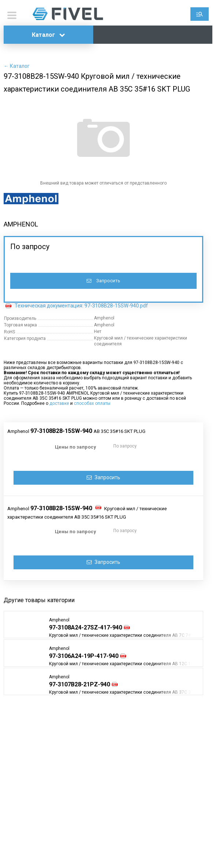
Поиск (200, 14)
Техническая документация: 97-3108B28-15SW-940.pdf (81, 306)
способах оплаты (92, 403)
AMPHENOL (21, 224)
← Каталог (17, 66)
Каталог (48, 35)
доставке (59, 403)
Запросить (103, 281)
